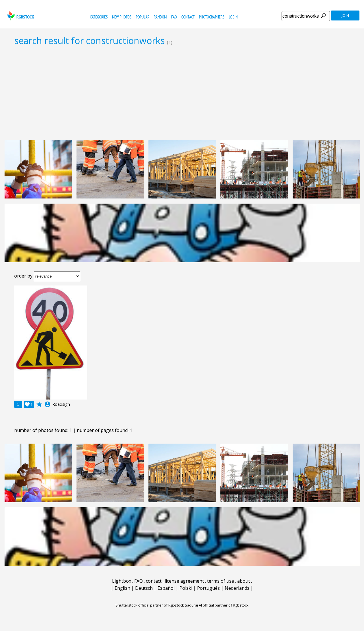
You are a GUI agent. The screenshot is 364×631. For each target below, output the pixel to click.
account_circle (47, 404)
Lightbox (122, 581)
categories (99, 17)
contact (188, 17)
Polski (186, 588)
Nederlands (237, 588)
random (160, 17)
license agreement (184, 581)
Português (208, 588)
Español (166, 588)
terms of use (221, 581)
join (345, 15)
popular (142, 17)
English (122, 588)
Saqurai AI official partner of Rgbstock (217, 605)
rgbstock (20, 16)
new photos (122, 17)
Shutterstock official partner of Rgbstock (150, 605)
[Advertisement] (182, 93)
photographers (212, 17)
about (244, 581)
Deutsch (144, 588)
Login (233, 17)
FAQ (174, 17)
